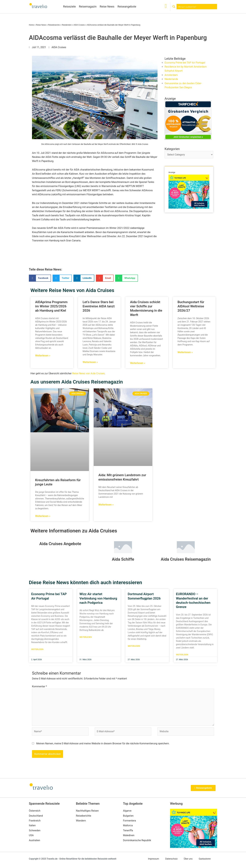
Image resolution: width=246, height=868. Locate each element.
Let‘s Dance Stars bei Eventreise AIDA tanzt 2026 (99, 306)
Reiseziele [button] (69, 7)
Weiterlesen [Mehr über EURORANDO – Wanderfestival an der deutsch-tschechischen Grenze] (182, 655)
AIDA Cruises (79, 25)
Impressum (153, 859)
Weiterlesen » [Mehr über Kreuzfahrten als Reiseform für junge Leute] (43, 516)
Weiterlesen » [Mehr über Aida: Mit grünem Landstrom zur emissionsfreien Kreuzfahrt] (106, 505)
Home (31, 25)
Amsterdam (171, 75)
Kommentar (39, 687)
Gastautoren (205, 859)
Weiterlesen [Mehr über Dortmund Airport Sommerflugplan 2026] (134, 646)
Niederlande (171, 79)
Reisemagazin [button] (88, 7)
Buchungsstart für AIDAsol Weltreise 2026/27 (191, 306)
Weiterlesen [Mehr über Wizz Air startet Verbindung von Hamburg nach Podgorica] (86, 637)
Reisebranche (54, 25)
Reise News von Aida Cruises (88, 373)
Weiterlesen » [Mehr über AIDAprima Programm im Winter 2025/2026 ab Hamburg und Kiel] (43, 356)
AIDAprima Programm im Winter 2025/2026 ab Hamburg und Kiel (51, 306)
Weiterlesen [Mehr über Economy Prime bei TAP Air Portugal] (37, 650)
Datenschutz (171, 859)
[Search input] (197, 7)
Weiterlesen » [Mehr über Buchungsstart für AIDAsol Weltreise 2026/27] (185, 352)
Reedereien (67, 25)
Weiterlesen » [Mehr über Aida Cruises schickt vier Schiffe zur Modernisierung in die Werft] (138, 363)
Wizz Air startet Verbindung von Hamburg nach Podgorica (98, 599)
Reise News (107, 7)
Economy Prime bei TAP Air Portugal (185, 63)
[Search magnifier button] (174, 7)
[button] (40, 278)
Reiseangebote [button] (127, 7)
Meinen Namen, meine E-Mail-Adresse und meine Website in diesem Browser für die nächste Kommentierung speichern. (103, 744)
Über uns (188, 859)
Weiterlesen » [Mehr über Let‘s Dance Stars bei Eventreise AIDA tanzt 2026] (90, 362)
